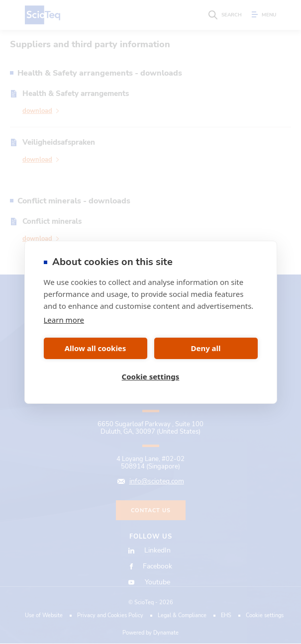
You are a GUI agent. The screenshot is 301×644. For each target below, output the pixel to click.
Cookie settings (151, 376)
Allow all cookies (96, 348)
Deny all (205, 348)
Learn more (64, 320)
